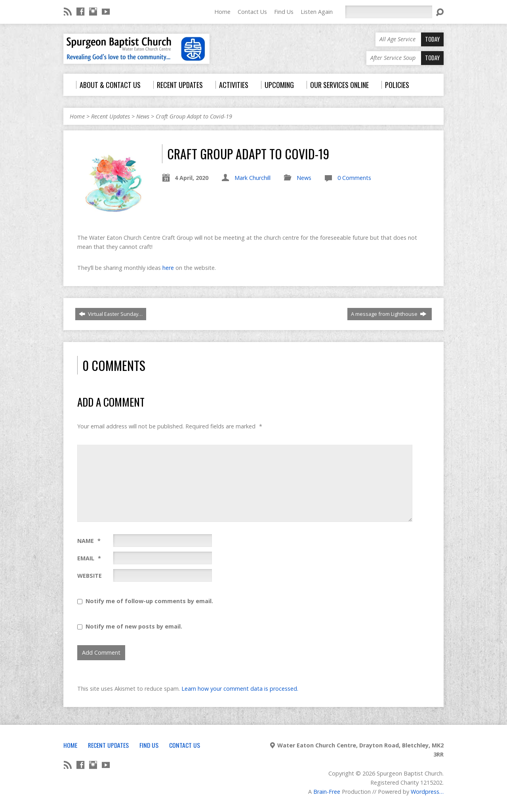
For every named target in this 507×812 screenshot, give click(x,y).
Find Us (284, 12)
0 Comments (354, 178)
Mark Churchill (253, 178)
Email (89, 558)
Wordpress (425, 792)
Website (90, 576)
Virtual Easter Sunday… (111, 314)
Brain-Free (327, 792)
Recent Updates (111, 116)
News (143, 116)
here (168, 268)
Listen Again (317, 12)
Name (89, 541)
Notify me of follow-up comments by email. (149, 601)
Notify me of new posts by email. (134, 626)
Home (222, 12)
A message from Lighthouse (389, 314)
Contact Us (252, 12)
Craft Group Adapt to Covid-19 (194, 116)
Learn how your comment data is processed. (240, 689)
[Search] (389, 12)
